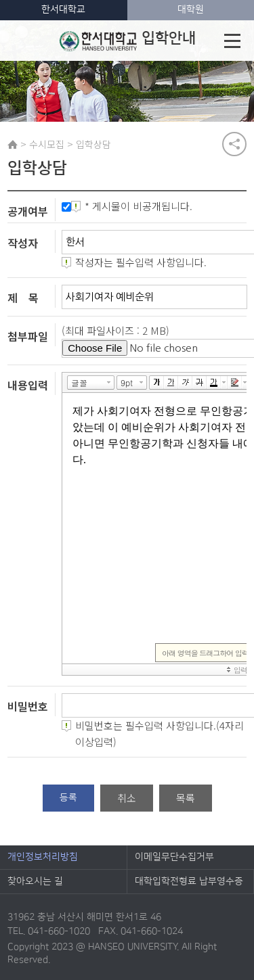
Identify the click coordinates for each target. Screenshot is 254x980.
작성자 (23, 243)
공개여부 (28, 211)
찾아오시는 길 (35, 881)
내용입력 (28, 384)
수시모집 (47, 144)
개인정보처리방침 (43, 857)
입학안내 (128, 41)
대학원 (191, 9)
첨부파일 (28, 336)
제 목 (23, 298)
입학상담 (93, 144)
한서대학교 (63, 9)
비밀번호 (28, 706)
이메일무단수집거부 (174, 857)
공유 (234, 144)
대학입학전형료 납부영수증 (189, 881)
